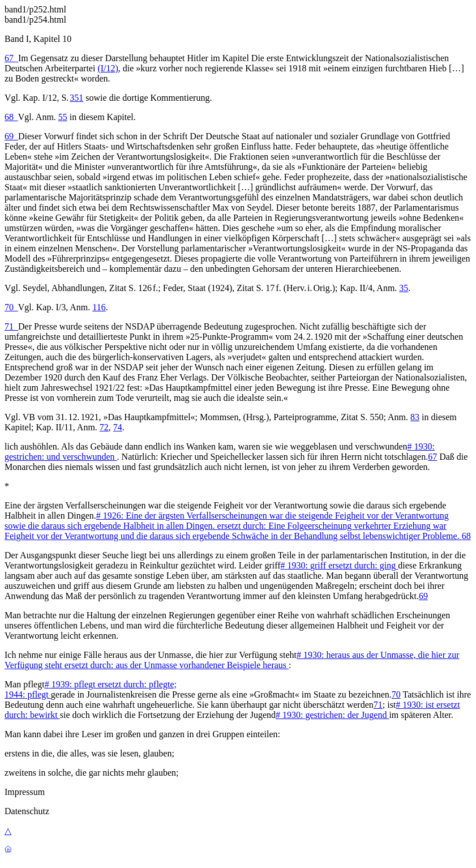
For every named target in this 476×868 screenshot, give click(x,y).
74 (118, 427)
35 (404, 288)
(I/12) (108, 68)
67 (11, 58)
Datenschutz (27, 811)
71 (11, 326)
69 (11, 136)
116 (99, 307)
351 (76, 98)
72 (104, 427)
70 (11, 307)
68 (11, 117)
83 (415, 417)
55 (63, 117)
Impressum (25, 792)
